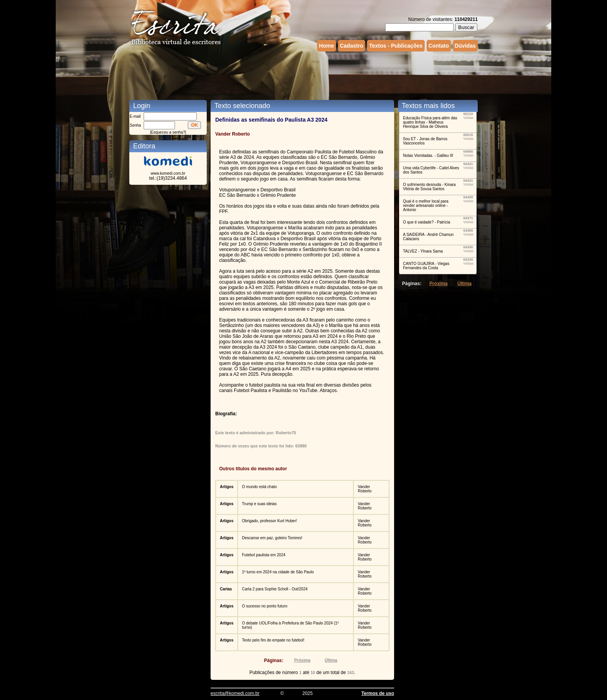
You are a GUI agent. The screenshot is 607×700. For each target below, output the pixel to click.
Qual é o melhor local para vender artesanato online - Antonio (426, 206)
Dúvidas (465, 46)
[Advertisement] (303, 75)
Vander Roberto (365, 489)
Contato (439, 46)
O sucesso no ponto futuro (265, 606)
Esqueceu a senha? (168, 132)
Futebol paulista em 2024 (264, 555)
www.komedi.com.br (168, 173)
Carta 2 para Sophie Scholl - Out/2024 (275, 589)
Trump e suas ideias (259, 504)
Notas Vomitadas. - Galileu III (428, 156)
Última (331, 660)
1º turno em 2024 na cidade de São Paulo (278, 572)
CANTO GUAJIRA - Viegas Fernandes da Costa (426, 266)
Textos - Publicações (396, 46)
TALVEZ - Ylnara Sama (423, 251)
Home (327, 46)
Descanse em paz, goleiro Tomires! (272, 538)
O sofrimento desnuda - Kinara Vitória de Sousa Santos (429, 187)
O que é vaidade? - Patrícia (427, 222)
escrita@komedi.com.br (235, 693)
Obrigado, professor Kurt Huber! (269, 521)
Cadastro (352, 46)
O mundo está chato (259, 487)
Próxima (302, 660)
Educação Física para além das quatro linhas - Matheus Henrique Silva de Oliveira (430, 122)
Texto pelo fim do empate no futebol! (273, 640)
